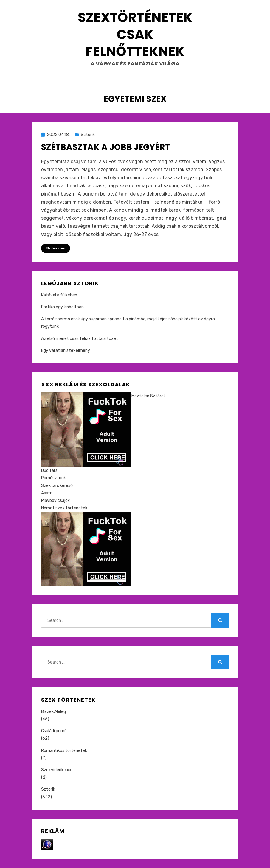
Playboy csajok (55, 501)
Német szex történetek (64, 508)
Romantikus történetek (64, 751)
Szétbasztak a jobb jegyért (105, 147)
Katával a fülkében (59, 295)
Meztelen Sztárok (149, 396)
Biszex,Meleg (53, 712)
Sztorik (88, 135)
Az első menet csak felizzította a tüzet (80, 339)
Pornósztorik (53, 478)
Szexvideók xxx (56, 770)
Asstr (46, 493)
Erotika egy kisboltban (62, 307)
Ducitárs (49, 470)
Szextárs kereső (57, 486)
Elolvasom (56, 248)
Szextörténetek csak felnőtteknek (135, 34)
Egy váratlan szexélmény (66, 351)
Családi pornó (54, 731)
